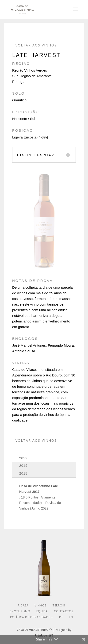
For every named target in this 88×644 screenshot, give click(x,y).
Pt (61, 617)
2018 (23, 473)
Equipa (42, 611)
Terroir (59, 605)
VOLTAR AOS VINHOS (36, 45)
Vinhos (41, 605)
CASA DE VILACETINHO (33, 630)
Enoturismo (20, 611)
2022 (23, 458)
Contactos (64, 611)
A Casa (23, 605)
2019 (23, 466)
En (71, 617)
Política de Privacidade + (32, 617)
